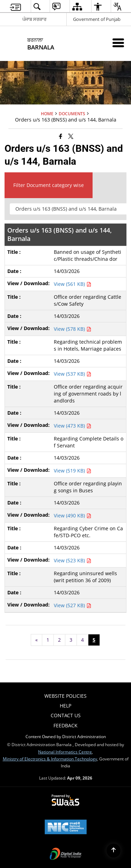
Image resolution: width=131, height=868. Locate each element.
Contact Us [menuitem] (66, 715)
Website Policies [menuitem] (65, 696)
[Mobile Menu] (118, 43)
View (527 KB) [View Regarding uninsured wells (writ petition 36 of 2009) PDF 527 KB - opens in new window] (72, 605)
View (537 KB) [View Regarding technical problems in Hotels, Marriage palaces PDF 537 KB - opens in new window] (72, 374)
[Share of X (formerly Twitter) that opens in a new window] (71, 136)
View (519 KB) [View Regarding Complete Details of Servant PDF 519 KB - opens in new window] (72, 471)
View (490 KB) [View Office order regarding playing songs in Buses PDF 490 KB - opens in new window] (72, 515)
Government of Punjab (97, 19)
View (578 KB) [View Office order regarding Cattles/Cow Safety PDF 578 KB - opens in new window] (72, 329)
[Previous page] (37, 640)
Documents (72, 114)
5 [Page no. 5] (94, 640)
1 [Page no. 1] (48, 640)
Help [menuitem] (65, 706)
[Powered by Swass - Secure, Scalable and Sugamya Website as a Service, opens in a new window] (65, 800)
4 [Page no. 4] (82, 640)
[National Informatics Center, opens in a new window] (66, 828)
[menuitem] (15, 6)
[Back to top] (114, 851)
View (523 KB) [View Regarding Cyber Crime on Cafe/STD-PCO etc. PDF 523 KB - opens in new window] (72, 560)
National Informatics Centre (65, 752)
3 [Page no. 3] (71, 640)
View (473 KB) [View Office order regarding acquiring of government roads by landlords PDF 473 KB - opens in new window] (72, 426)
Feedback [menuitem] (65, 725)
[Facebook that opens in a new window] (61, 136)
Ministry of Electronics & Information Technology (50, 759)
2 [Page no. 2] (59, 640)
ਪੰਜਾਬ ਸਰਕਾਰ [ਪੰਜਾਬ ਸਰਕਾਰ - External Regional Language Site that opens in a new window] (34, 19)
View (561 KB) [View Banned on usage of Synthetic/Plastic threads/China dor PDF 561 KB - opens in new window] (72, 284)
